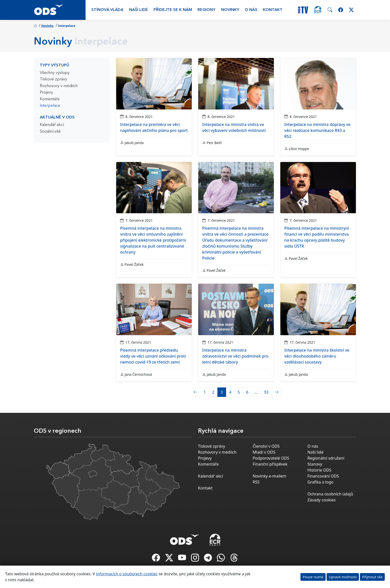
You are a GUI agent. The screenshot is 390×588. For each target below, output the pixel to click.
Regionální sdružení (326, 458)
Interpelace (50, 106)
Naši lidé (139, 10)
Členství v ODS (266, 446)
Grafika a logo (320, 482)
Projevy (46, 93)
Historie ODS (319, 470)
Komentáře (50, 99)
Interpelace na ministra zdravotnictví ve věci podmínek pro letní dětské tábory (235, 356)
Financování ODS (323, 476)
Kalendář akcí (52, 125)
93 (266, 392)
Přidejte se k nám (173, 10)
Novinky (230, 10)
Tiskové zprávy (53, 79)
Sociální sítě (50, 132)
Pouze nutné (313, 577)
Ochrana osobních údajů (330, 494)
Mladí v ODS (264, 452)
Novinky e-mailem (269, 476)
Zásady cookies (321, 500)
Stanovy (315, 464)
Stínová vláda (107, 10)
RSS (256, 482)
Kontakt (273, 10)
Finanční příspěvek (270, 464)
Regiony (206, 10)
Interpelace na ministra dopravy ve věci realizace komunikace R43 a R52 (317, 130)
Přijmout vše (372, 577)
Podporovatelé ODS (271, 458)
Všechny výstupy (55, 73)
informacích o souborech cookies (127, 574)
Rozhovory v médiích (59, 86)
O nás (251, 10)
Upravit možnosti (343, 577)
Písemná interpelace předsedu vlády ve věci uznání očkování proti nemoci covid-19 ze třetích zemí (153, 356)
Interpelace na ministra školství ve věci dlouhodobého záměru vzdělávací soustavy (317, 356)
